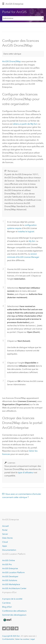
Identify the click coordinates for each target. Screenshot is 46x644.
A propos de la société (12, 599)
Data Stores (7, 538)
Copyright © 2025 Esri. (11, 636)
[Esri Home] (7, 620)
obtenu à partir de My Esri (25, 124)
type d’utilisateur (26, 472)
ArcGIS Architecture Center (14, 588)
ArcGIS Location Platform (13, 572)
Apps (5, 546)
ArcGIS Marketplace (11, 584)
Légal (33, 639)
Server (5, 534)
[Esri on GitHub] (12, 628)
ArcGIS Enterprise (14, 4)
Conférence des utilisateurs (14, 611)
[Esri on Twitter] (4, 628)
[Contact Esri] (17, 628)
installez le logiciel (26, 232)
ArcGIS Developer (10, 576)
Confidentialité (8, 639)
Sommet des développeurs (14, 615)
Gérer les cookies (22, 639)
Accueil (5, 526)
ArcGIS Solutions (10, 580)
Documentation (9, 550)
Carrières (6, 603)
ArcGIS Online (9, 560)
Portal (5, 530)
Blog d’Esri (7, 607)
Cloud (5, 542)
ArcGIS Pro (7, 564)
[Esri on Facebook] (8, 628)
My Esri (32, 241)
